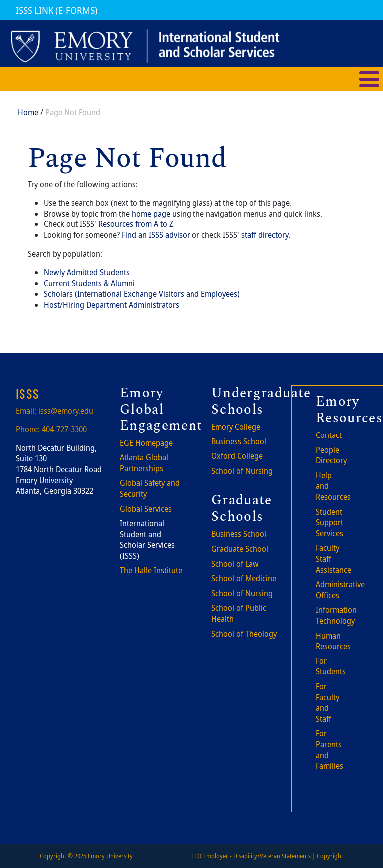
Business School (239, 441)
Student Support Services (329, 523)
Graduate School (240, 549)
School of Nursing (242, 471)
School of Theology (244, 634)
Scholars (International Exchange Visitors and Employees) (142, 294)
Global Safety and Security (150, 488)
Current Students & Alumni (89, 283)
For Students (331, 666)
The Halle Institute (151, 570)
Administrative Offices (340, 590)
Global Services (146, 509)
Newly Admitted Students (87, 272)
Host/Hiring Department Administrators (111, 305)
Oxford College (237, 456)
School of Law (235, 564)
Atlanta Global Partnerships (144, 463)
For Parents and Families (329, 750)
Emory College (236, 427)
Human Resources (333, 641)
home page (151, 214)
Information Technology (336, 615)
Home (28, 112)
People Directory (331, 455)
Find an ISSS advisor (156, 235)
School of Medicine (244, 578)
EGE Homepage (146, 443)
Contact (329, 435)
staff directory (265, 235)
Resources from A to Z (136, 224)
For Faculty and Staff (327, 703)
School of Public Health (239, 613)
